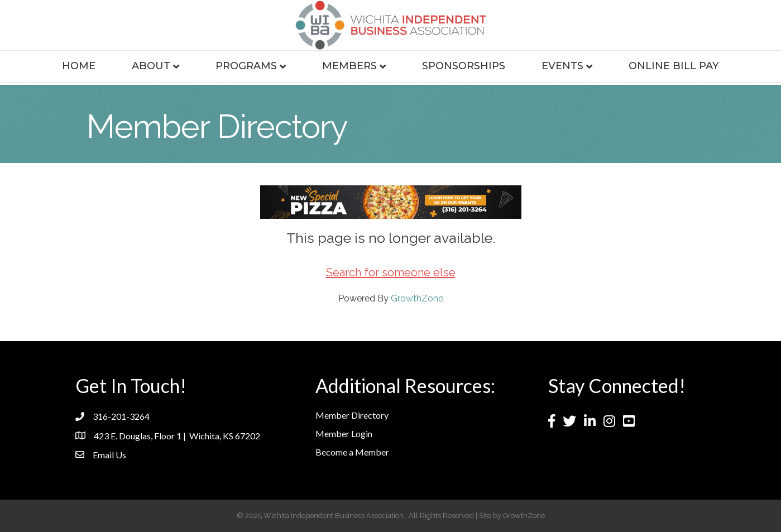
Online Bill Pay (674, 66)
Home (79, 66)
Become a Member (352, 452)
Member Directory (352, 415)
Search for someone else (391, 272)
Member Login (344, 433)
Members (349, 66)
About (151, 66)
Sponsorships (464, 66)
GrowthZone (417, 298)
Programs (246, 66)
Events (562, 66)
